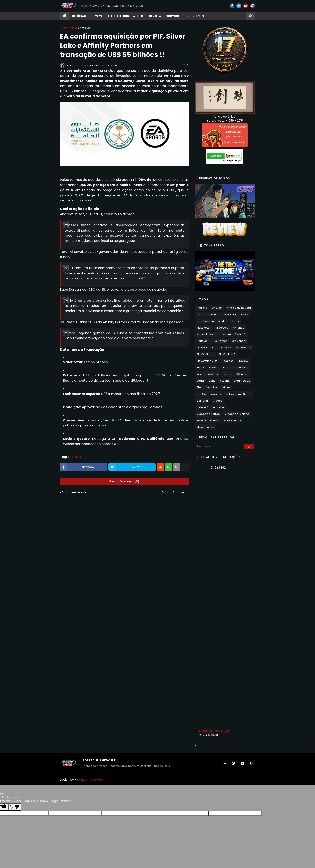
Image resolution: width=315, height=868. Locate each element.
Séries (226, 387)
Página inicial (69, 28)
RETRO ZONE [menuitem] (196, 16)
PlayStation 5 (227, 354)
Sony (212, 381)
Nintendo (239, 328)
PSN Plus (226, 348)
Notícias (85, 28)
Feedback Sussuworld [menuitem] (126, 16)
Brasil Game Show (236, 314)
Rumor (227, 374)
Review (213, 367)
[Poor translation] (15, 807)
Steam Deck (242, 381)
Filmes (235, 321)
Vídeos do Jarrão (208, 414)
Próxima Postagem (174, 492)
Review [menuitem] (97, 16)
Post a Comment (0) (124, 481)
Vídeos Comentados (210, 407)
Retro (200, 367)
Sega (200, 381)
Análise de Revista (239, 308)
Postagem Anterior (74, 492)
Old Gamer (220, 341)
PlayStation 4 (205, 354)
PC (214, 348)
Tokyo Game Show (238, 394)
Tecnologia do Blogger (212, 731)
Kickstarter (204, 328)
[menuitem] (64, 16)
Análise (217, 308)
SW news (242, 374)
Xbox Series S (233, 421)
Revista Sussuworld (236, 367)
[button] (251, 16)
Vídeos (217, 401)
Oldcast (202, 348)
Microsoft (222, 328)
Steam (224, 381)
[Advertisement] (225, 536)
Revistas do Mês (207, 374)
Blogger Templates (90, 780)
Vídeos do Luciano (237, 414)
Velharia (202, 401)
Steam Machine (207, 387)
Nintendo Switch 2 (234, 334)
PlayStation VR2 (207, 361)
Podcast (227, 361)
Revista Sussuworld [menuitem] (165, 16)
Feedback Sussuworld (211, 321)
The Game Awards (209, 394)
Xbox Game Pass (208, 421)
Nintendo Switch (207, 334)
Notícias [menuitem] (79, 16)
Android (202, 308)
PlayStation (244, 348)
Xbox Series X (205, 427)
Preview (243, 361)
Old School (239, 341)
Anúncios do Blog (208, 314)
